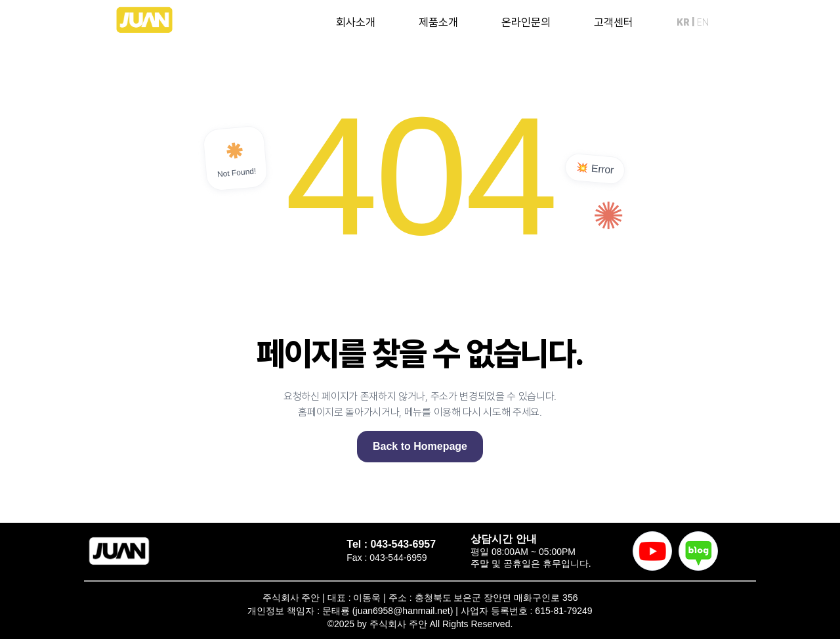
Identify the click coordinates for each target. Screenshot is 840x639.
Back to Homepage (420, 446)
